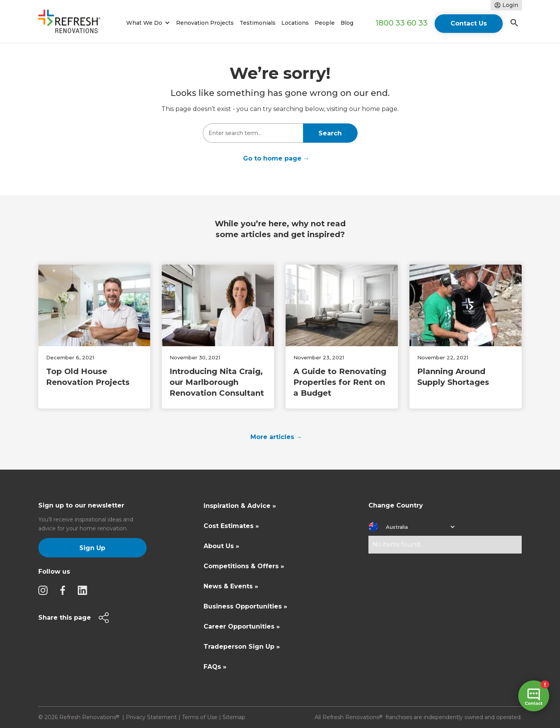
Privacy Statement (151, 717)
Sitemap (234, 717)
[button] (147, 23)
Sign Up (92, 548)
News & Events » (231, 586)
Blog (347, 23)
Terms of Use (200, 717)
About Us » (221, 546)
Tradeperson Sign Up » (242, 647)
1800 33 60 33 (402, 23)
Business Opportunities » (245, 606)
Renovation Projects (205, 23)
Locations (295, 23)
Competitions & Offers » (244, 566)
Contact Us (469, 23)
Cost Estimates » (231, 526)
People (325, 23)
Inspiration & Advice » (240, 506)
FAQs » (215, 667)
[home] (73, 23)
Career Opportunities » (242, 626)
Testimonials (258, 23)
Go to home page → (276, 158)
